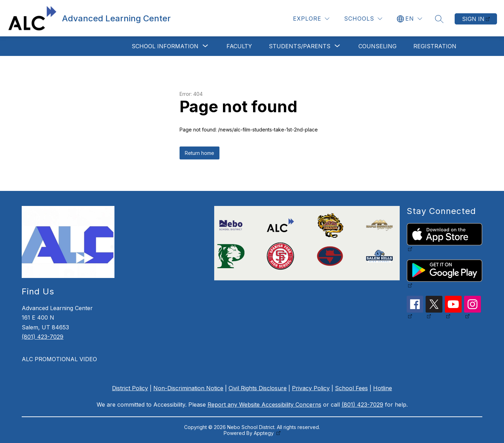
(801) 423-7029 (43, 337)
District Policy (130, 388)
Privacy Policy (311, 388)
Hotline (383, 388)
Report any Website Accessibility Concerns (264, 405)
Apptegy (264, 433)
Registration (435, 46)
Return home (199, 153)
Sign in (473, 19)
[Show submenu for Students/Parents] (300, 46)
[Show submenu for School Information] (165, 46)
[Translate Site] (409, 19)
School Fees (351, 388)
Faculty (239, 46)
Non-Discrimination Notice (188, 388)
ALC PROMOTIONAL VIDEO (59, 359)
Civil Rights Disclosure (258, 388)
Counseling (377, 46)
